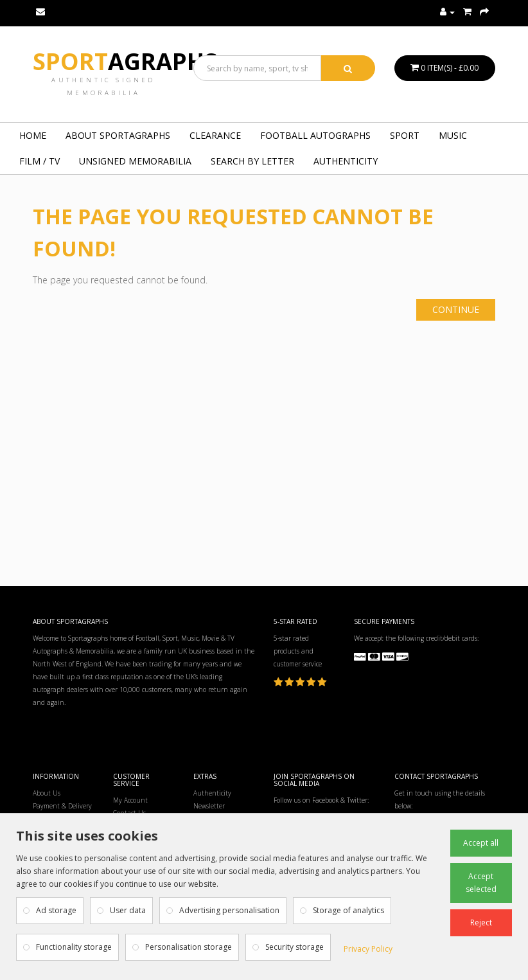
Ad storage (56, 910)
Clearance (215, 135)
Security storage (295, 947)
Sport (125, 61)
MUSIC (453, 135)
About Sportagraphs (118, 135)
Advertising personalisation (229, 910)
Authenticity (346, 161)
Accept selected (481, 883)
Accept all (481, 843)
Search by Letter (252, 161)
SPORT (405, 135)
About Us (47, 793)
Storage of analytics (348, 910)
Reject (481, 922)
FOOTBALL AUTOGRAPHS (315, 135)
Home (33, 135)
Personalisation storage (189, 947)
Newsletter (209, 806)
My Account (130, 800)
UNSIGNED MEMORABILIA (135, 161)
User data (128, 910)
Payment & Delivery (62, 806)
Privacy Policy (368, 949)
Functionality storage (74, 947)
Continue (456, 309)
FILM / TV (40, 161)
